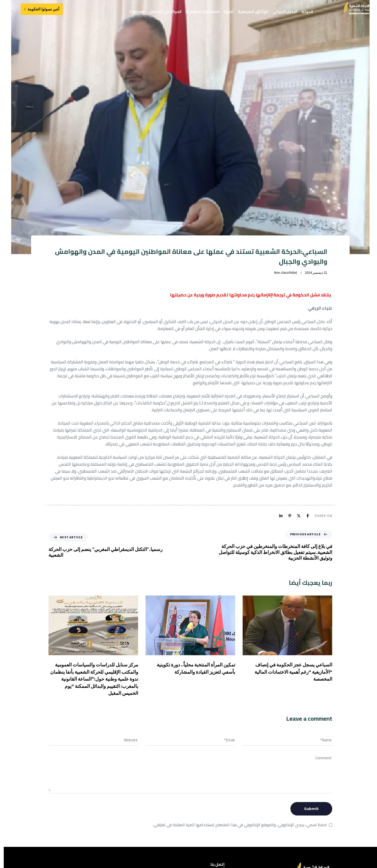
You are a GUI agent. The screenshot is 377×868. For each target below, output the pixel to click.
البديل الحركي (285, 11)
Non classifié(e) (284, 275)
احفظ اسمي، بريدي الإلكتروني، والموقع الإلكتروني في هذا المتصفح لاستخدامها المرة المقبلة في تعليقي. (238, 827)
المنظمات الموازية (203, 11)
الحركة (307, 11)
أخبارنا (229, 11)
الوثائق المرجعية (253, 11)
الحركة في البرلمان (165, 11)
